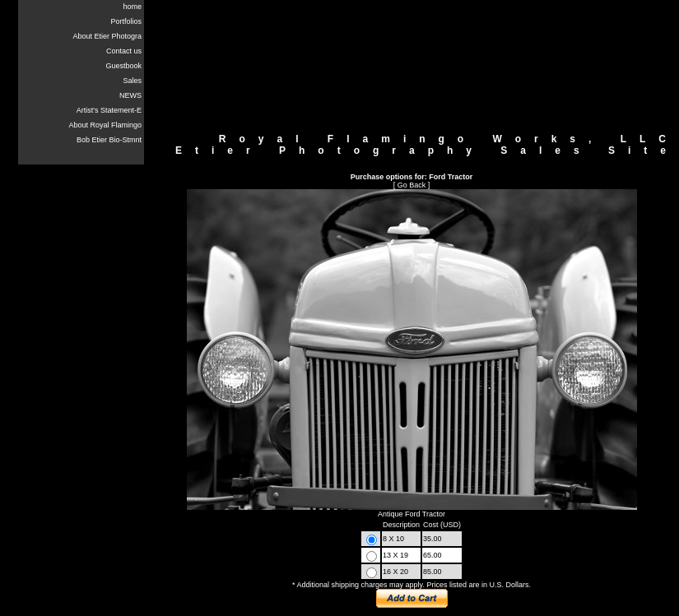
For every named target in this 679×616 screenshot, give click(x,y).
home (132, 7)
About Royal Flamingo (105, 125)
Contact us (124, 51)
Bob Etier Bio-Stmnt (109, 140)
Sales (132, 81)
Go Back (412, 185)
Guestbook (123, 66)
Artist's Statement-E (109, 110)
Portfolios (126, 21)
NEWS (130, 95)
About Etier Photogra (107, 36)
